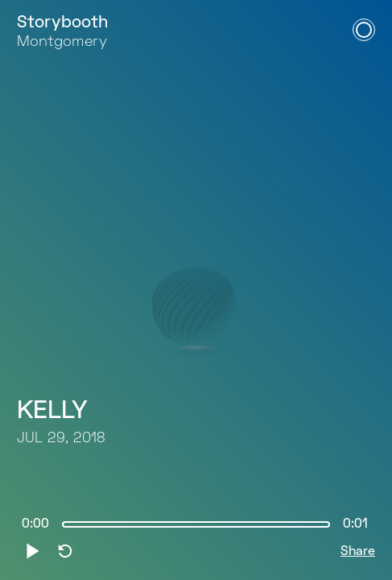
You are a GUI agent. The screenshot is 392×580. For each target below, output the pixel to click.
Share (358, 552)
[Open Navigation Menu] (364, 30)
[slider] (196, 524)
